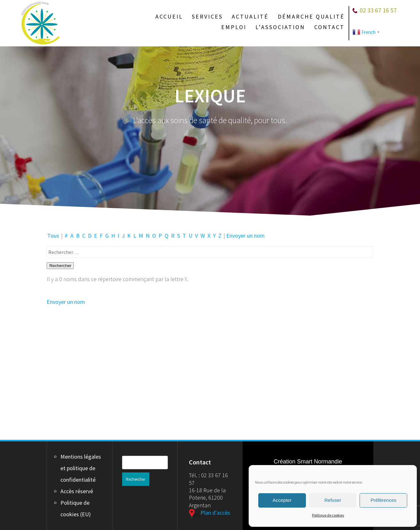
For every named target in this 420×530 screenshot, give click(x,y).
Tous (53, 236)
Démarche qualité (311, 17)
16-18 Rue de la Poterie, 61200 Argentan (207, 498)
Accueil (169, 17)
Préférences (383, 500)
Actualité (250, 17)
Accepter (282, 500)
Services (207, 17)
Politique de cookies (328, 515)
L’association (280, 27)
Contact (329, 27)
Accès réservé (77, 491)
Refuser (333, 500)
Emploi (234, 27)
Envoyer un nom (245, 236)
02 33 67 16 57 (378, 10)
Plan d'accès (210, 513)
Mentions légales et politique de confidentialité (81, 468)
